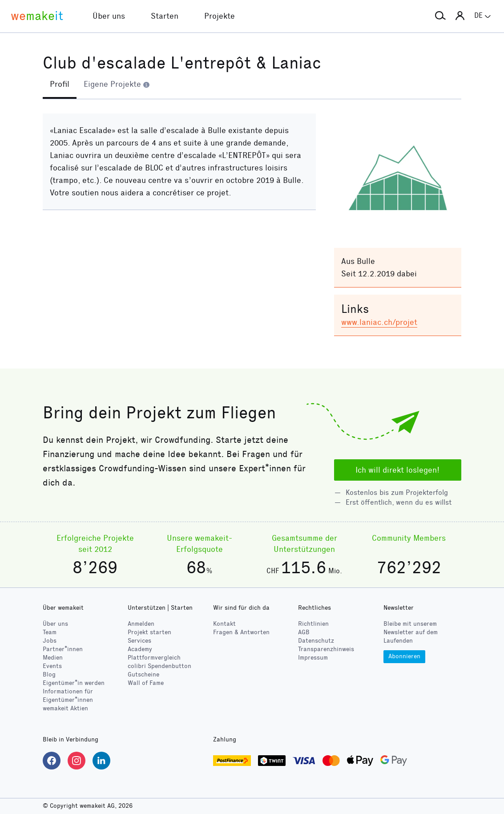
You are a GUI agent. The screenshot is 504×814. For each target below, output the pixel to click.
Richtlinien (313, 624)
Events (52, 666)
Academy (140, 649)
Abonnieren (404, 656)
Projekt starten (149, 632)
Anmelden (141, 624)
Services (139, 641)
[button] (440, 16)
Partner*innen (63, 649)
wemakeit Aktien (65, 708)
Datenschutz (316, 641)
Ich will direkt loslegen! (397, 470)
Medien (53, 658)
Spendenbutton (159, 666)
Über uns (55, 624)
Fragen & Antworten (241, 632)
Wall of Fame (146, 683)
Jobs (50, 641)
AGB (304, 632)
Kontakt (224, 624)
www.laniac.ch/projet (379, 322)
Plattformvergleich (154, 658)
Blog (49, 674)
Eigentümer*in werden (74, 683)
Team (50, 632)
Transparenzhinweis (326, 649)
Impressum (313, 658)
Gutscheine (143, 674)
